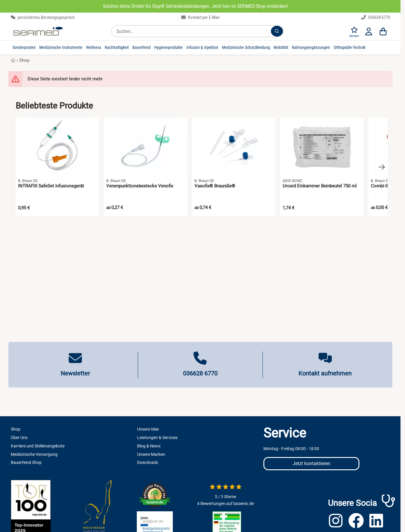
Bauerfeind (141, 47)
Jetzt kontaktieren (311, 463)
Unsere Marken (151, 454)
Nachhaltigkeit (117, 47)
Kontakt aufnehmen (325, 373)
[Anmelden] (369, 31)
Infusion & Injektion (202, 47)
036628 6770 (376, 17)
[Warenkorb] (383, 31)
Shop (24, 60)
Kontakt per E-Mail (200, 17)
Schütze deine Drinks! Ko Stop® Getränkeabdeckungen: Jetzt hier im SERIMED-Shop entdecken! (195, 6)
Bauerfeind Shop (26, 462)
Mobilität (281, 47)
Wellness (94, 47)
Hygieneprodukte (168, 47)
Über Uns (19, 438)
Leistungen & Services (157, 438)
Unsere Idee (148, 429)
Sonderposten (24, 47)
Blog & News (149, 446)
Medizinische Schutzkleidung (246, 47)
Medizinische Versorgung (34, 454)
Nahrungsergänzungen (311, 47)
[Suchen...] (277, 31)
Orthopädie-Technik (349, 47)
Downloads (148, 462)
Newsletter (75, 373)
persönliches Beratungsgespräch (43, 17)
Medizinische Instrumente (61, 47)
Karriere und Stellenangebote (38, 446)
